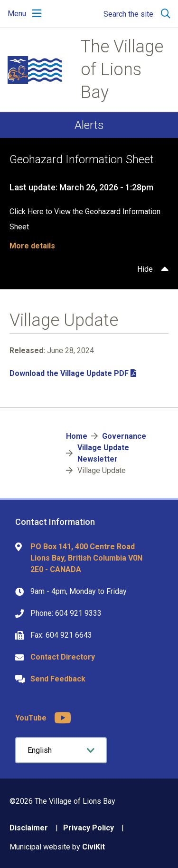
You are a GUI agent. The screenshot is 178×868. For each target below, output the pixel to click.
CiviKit (94, 847)
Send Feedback (58, 679)
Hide (145, 269)
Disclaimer (29, 828)
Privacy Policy (89, 828)
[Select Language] (61, 750)
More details (32, 246)
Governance (124, 436)
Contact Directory (63, 657)
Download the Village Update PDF (69, 373)
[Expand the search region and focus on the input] (135, 14)
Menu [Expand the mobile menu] (17, 14)
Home (77, 436)
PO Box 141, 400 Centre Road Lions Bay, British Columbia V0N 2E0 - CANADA (86, 558)
